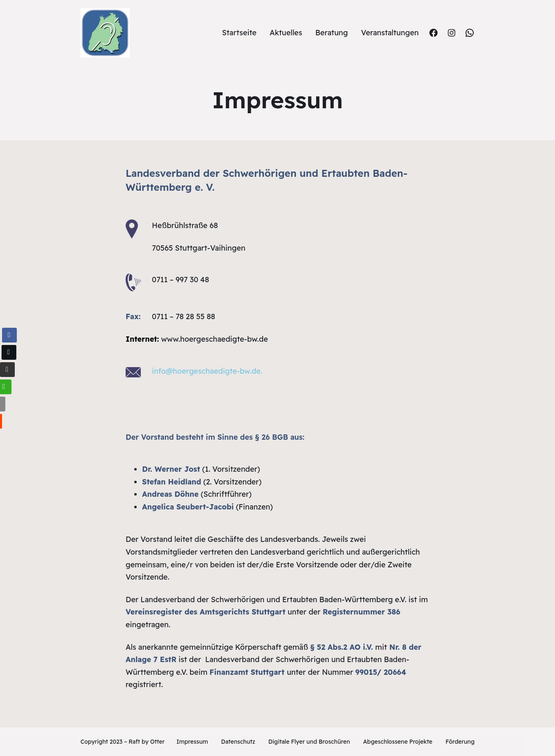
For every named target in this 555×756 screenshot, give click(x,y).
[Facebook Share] (9, 335)
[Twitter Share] (8, 352)
